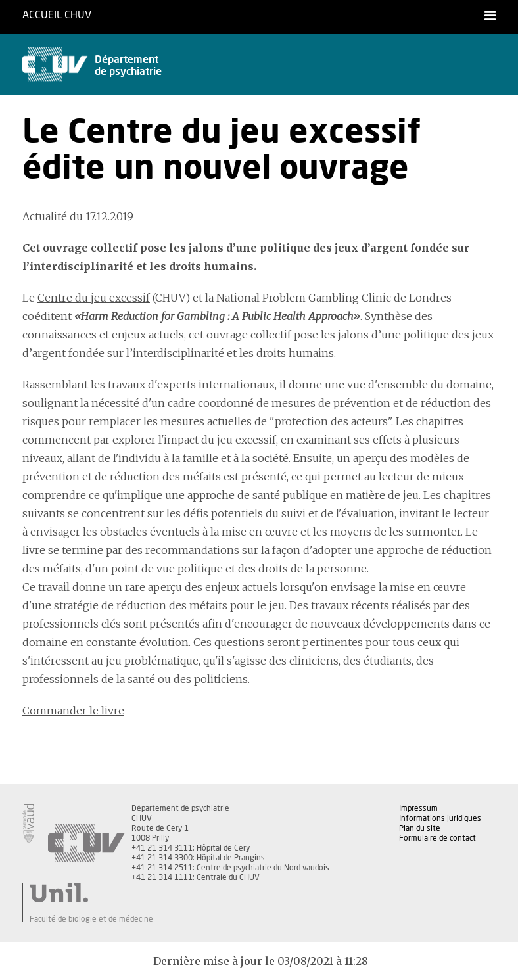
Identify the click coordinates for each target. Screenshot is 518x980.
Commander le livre (73, 711)
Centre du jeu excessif (94, 298)
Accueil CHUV (57, 15)
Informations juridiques (440, 818)
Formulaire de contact (437, 838)
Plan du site (420, 828)
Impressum (418, 808)
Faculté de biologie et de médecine (91, 919)
